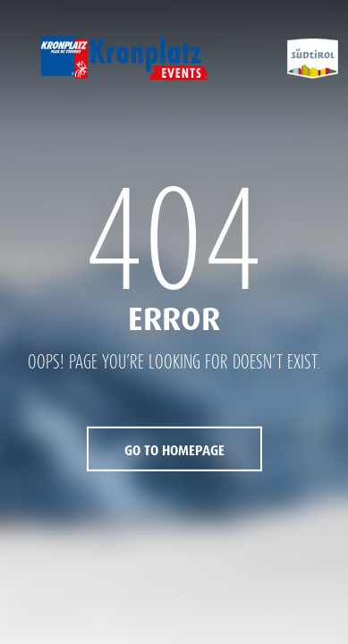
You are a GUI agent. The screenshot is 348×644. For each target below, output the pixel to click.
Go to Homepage (174, 451)
